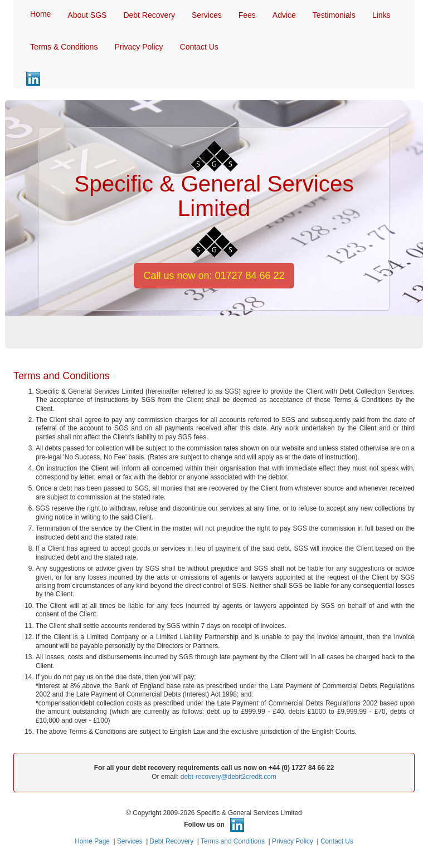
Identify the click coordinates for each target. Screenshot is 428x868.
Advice (284, 15)
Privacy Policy (138, 47)
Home (40, 14)
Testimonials (334, 15)
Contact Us (199, 47)
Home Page (92, 841)
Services (207, 15)
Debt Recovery (149, 15)
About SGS (87, 15)
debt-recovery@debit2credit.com (228, 777)
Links (381, 15)
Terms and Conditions (233, 841)
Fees (247, 15)
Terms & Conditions (64, 47)
